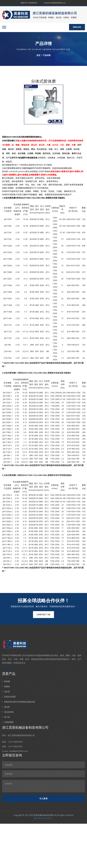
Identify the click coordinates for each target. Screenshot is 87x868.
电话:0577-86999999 (27, 3)
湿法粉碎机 (9, 712)
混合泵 (7, 692)
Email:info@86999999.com (53, 3)
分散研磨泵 (9, 722)
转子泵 (7, 717)
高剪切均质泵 (10, 697)
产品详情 (47, 55)
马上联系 (6, 669)
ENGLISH (77, 27)
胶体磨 (7, 681)
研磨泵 (7, 686)
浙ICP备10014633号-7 (43, 818)
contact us (43, 615)
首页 (38, 55)
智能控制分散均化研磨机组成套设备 (20, 702)
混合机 (7, 707)
